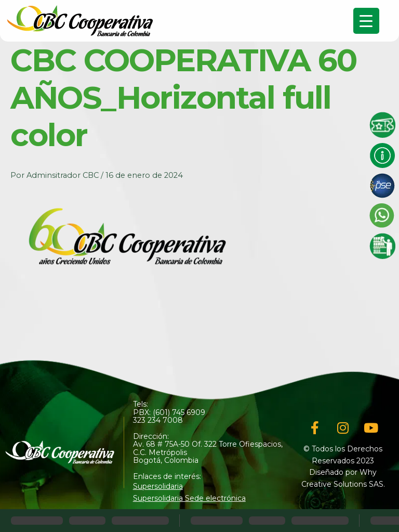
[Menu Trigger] (366, 21)
